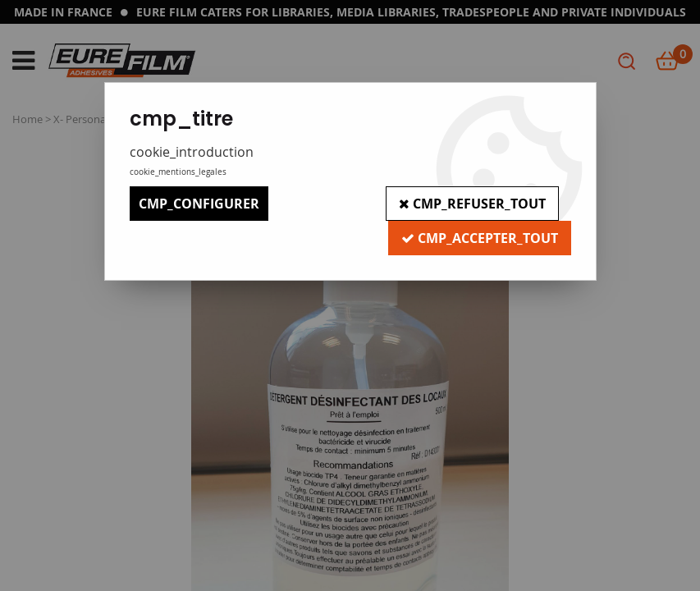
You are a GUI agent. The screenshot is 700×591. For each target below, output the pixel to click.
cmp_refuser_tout (472, 204)
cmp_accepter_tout (480, 238)
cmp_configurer (199, 204)
